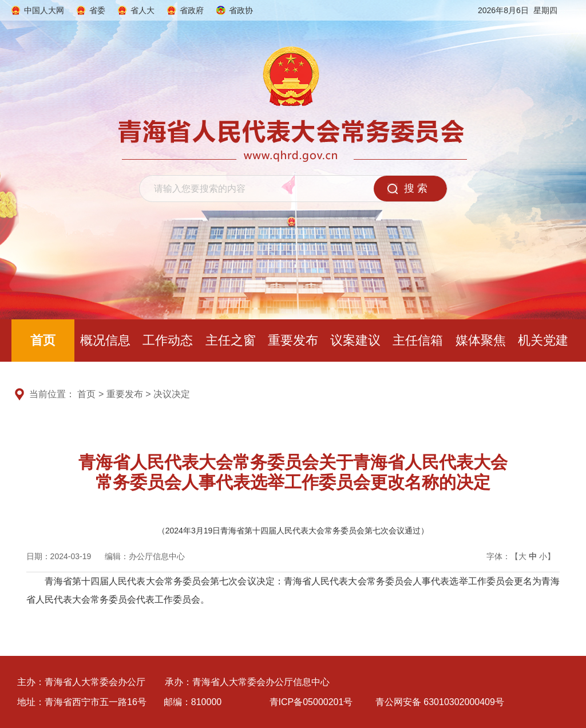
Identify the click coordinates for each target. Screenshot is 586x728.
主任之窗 (231, 340)
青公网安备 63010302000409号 (440, 702)
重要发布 (293, 340)
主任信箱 (418, 340)
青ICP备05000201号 (311, 702)
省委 (97, 10)
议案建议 (355, 340)
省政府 (192, 10)
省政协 (241, 10)
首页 (43, 340)
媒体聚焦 (481, 340)
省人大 (142, 10)
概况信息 (105, 340)
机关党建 (543, 340)
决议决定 (172, 394)
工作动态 (168, 340)
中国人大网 (44, 10)
